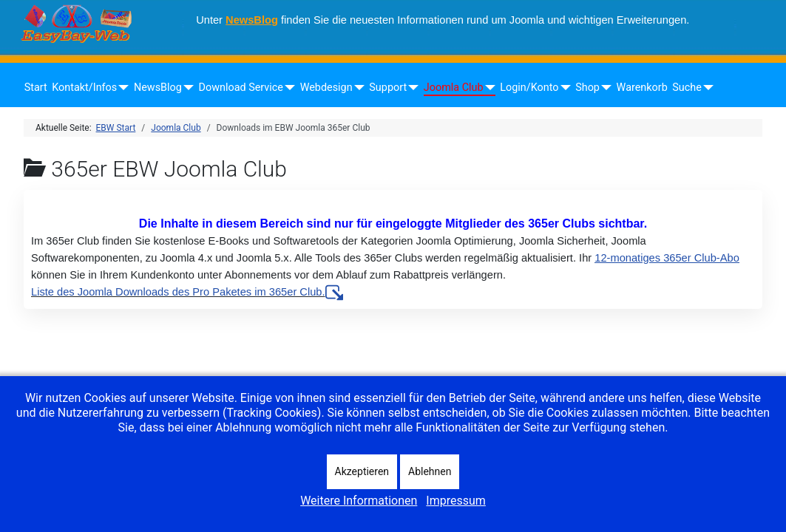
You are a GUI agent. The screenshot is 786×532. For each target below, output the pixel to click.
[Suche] (706, 88)
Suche (687, 88)
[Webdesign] (357, 88)
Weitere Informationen (359, 501)
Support (388, 88)
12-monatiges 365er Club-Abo (667, 258)
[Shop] (604, 88)
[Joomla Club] (488, 88)
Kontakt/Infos (84, 88)
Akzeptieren (362, 471)
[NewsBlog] (186, 88)
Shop (587, 88)
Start (36, 88)
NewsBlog (252, 20)
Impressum (456, 501)
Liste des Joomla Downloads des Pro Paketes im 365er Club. (187, 292)
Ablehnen (430, 471)
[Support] (411, 88)
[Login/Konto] (562, 88)
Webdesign (326, 88)
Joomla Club (454, 88)
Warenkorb (642, 88)
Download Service (241, 88)
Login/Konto (529, 88)
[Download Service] (287, 88)
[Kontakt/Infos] (121, 88)
